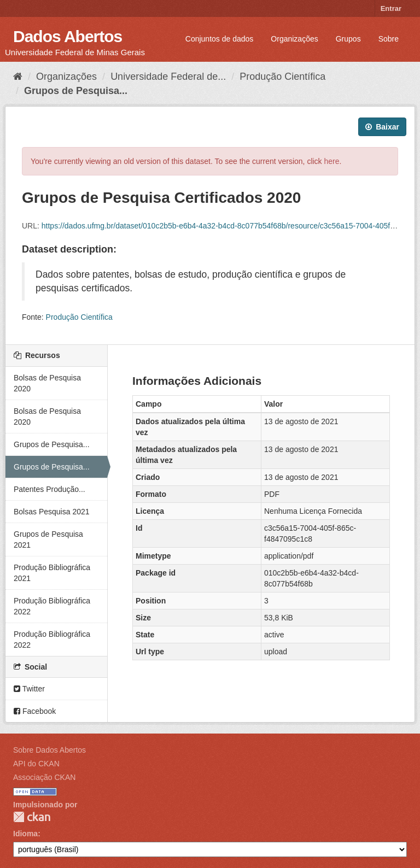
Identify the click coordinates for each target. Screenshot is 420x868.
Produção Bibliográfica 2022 (52, 606)
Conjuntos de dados (220, 39)
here (332, 161)
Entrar (391, 8)
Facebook (35, 711)
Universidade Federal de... (168, 77)
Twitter (29, 689)
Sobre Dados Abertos (49, 750)
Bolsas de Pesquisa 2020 (47, 383)
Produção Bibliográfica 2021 (52, 573)
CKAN (32, 817)
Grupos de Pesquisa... (76, 91)
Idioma (25, 834)
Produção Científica (282, 77)
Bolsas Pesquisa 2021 (52, 512)
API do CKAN (36, 764)
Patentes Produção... (49, 489)
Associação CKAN (44, 777)
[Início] (18, 77)
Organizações (294, 39)
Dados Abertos (68, 36)
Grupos (348, 39)
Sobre (389, 39)
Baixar (382, 127)
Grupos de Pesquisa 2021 (48, 539)
